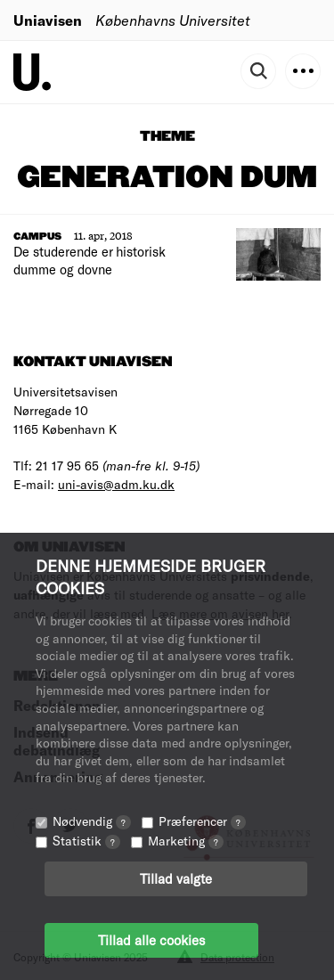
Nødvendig (92, 821)
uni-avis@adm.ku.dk (116, 484)
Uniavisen (48, 20)
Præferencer (202, 821)
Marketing (186, 841)
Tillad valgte (176, 878)
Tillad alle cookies (151, 940)
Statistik (86, 841)
